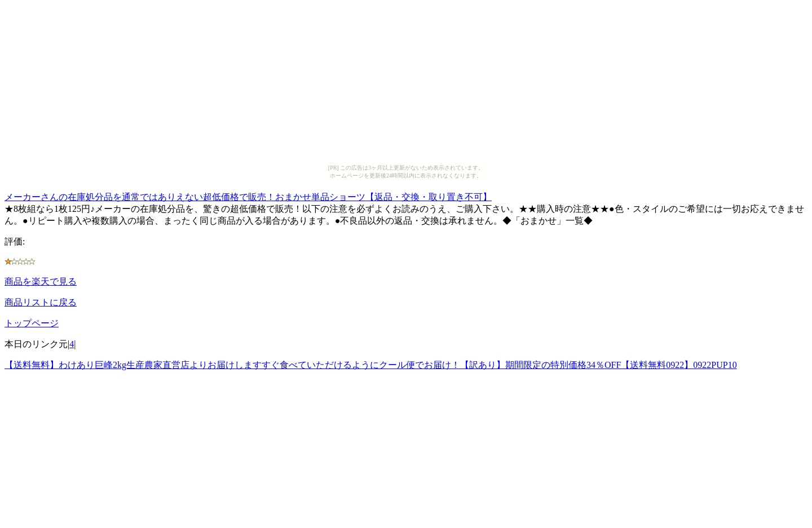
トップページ (32, 323)
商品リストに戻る (41, 302)
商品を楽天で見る (41, 281)
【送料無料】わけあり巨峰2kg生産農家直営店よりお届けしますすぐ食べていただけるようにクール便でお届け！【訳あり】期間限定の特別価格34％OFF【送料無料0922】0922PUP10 (371, 365)
